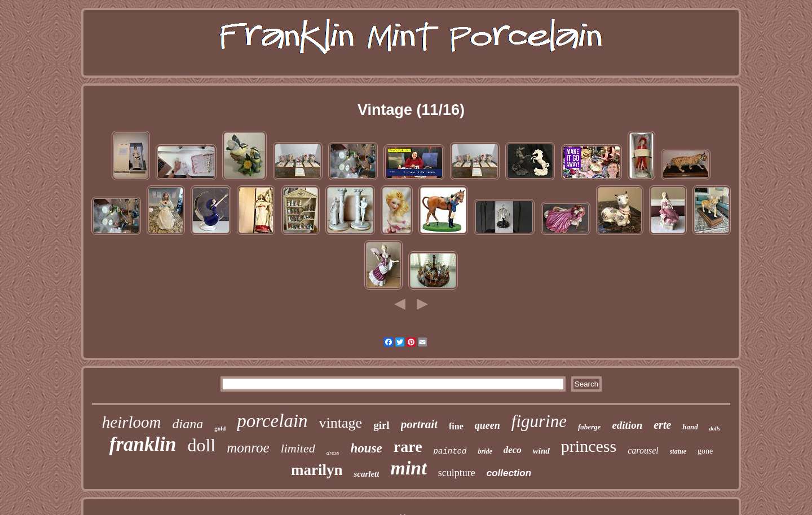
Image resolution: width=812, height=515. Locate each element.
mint (408, 468)
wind (541, 451)
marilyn (317, 470)
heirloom (132, 422)
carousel (643, 450)
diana (187, 424)
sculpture (457, 473)
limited (298, 448)
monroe (248, 448)
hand (690, 427)
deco (513, 450)
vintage (341, 423)
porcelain (272, 421)
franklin (143, 444)
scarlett (366, 474)
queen (487, 425)
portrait (419, 424)
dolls (715, 429)
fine (456, 426)
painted (450, 451)
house (367, 448)
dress (333, 452)
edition (627, 425)
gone (705, 451)
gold (220, 428)
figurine (539, 421)
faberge (589, 427)
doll (201, 445)
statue (678, 451)
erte (662, 425)
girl (381, 425)
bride (485, 451)
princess (589, 446)
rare (408, 447)
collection (509, 473)
